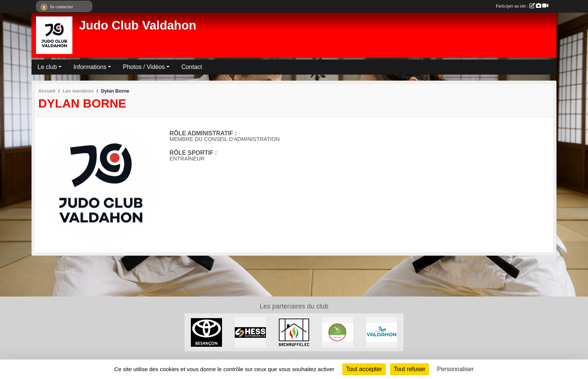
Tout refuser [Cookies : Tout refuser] (409, 369)
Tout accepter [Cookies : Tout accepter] (364, 369)
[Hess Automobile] (250, 332)
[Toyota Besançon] (206, 332)
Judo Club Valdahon (138, 25)
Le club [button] (47, 67)
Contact (192, 67)
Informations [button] (90, 67)
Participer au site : (522, 6)
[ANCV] (338, 332)
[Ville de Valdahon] (382, 332)
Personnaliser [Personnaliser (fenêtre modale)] (456, 369)
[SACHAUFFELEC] (294, 332)
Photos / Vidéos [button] (144, 67)
